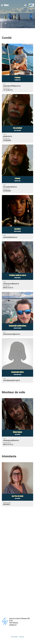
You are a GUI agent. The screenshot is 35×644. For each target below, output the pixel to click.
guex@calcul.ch (7, 136)
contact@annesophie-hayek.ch (12, 380)
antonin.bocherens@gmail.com (12, 334)
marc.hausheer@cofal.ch (10, 187)
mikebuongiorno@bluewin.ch (11, 284)
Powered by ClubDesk (14, 637)
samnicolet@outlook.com (10, 237)
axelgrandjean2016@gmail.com (12, 86)
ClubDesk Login (22, 637)
